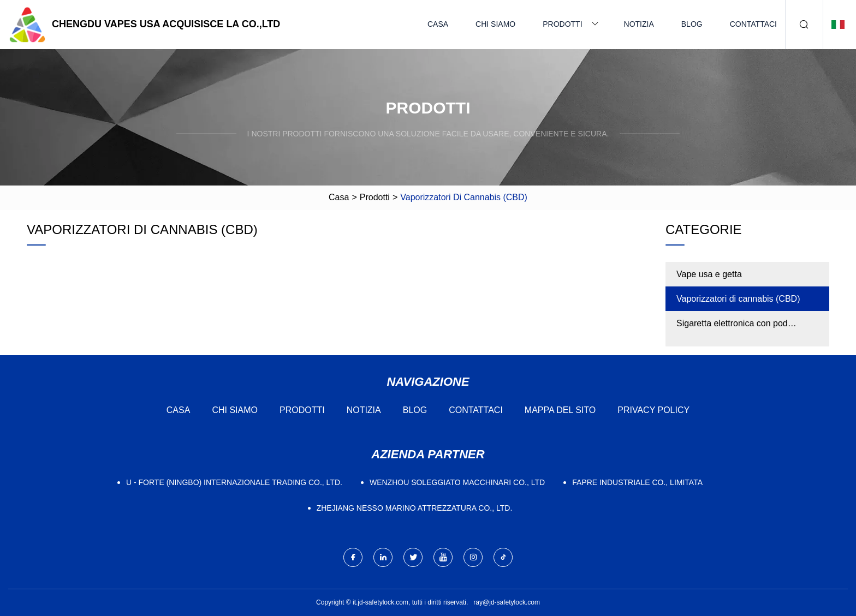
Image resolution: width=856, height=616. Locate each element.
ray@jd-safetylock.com (507, 602)
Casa (438, 24)
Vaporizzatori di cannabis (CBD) (738, 299)
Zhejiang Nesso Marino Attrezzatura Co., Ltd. (415, 508)
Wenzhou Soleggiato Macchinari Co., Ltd (457, 482)
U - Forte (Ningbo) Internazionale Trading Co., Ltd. (234, 482)
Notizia (639, 24)
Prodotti (562, 24)
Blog (692, 24)
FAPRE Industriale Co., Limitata (637, 482)
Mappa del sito (560, 410)
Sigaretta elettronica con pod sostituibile (732, 327)
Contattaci (753, 24)
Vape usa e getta (709, 274)
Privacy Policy (653, 410)
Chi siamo (495, 24)
